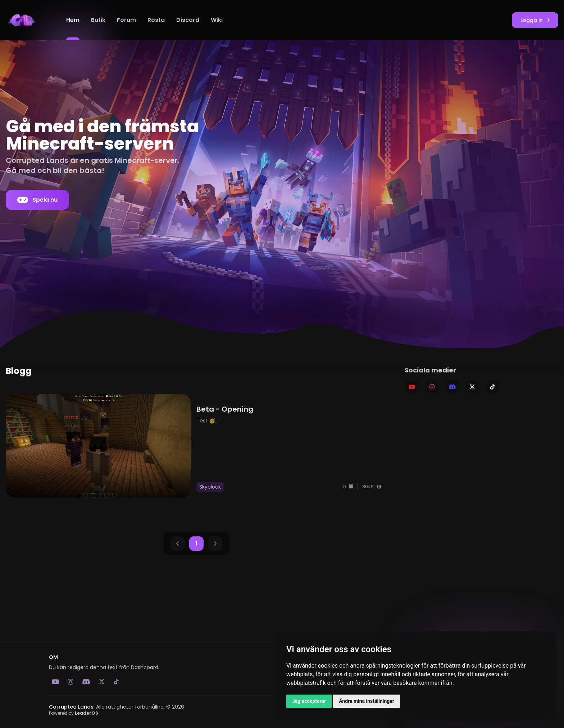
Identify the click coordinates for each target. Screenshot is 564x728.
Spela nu (37, 200)
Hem (73, 20)
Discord (188, 20)
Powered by (74, 713)
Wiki (217, 20)
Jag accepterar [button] (309, 701)
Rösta (156, 20)
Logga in (535, 20)
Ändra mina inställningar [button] (367, 701)
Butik (98, 20)
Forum (126, 20)
